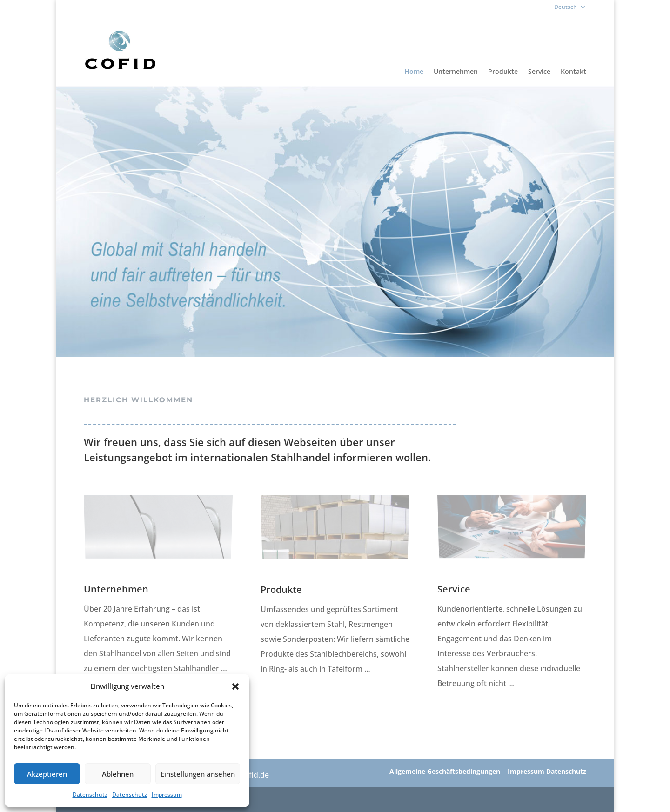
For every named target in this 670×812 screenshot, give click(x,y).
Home (414, 72)
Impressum (167, 795)
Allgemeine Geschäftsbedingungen (445, 771)
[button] (235, 686)
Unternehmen (456, 72)
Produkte (503, 72)
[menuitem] (570, 9)
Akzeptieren (47, 774)
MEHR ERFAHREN (292, 699)
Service (539, 72)
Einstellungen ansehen (198, 774)
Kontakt (573, 72)
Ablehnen (118, 774)
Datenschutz (90, 795)
